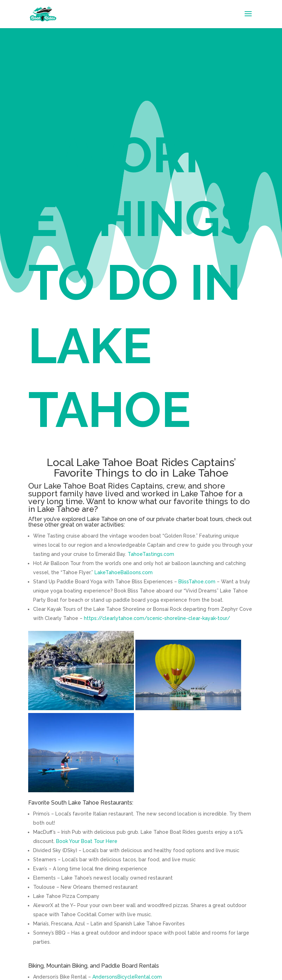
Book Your (68, 841)
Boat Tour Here (99, 841)
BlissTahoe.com (197, 582)
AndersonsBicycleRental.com (127, 977)
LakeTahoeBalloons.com (124, 572)
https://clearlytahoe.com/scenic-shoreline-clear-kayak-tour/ (157, 618)
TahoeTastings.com (151, 554)
